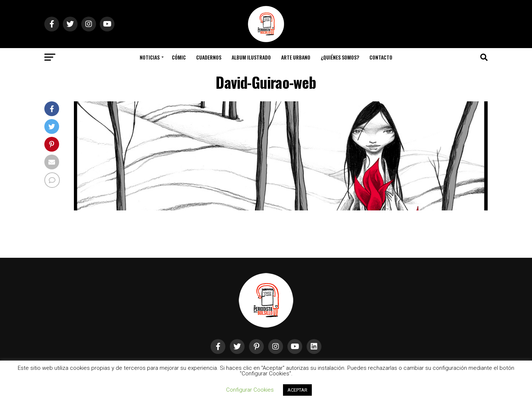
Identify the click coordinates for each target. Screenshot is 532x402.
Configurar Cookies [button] (250, 390)
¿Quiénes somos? (340, 57)
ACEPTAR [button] (297, 390)
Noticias (150, 57)
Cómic (179, 57)
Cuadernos (209, 57)
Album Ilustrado (251, 57)
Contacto (381, 57)
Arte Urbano (296, 57)
